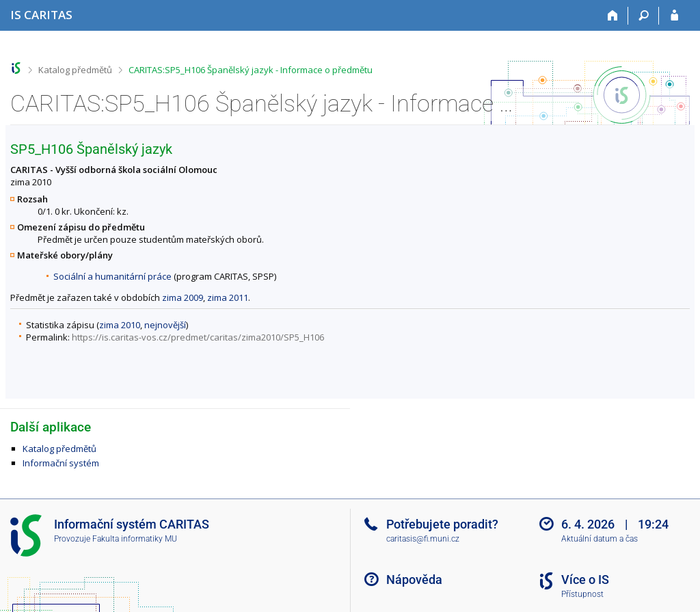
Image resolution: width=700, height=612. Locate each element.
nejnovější (165, 325)
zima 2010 (120, 325)
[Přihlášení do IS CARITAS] (674, 16)
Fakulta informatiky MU (135, 539)
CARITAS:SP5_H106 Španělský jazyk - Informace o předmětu (251, 70)
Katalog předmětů (75, 70)
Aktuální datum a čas (600, 539)
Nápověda (414, 580)
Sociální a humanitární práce (112, 276)
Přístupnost (582, 594)
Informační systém (61, 463)
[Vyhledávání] (644, 16)
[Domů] (613, 16)
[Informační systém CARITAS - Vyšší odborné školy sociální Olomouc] (41, 15)
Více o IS (585, 580)
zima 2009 (183, 297)
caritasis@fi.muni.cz (423, 539)
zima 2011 (228, 297)
